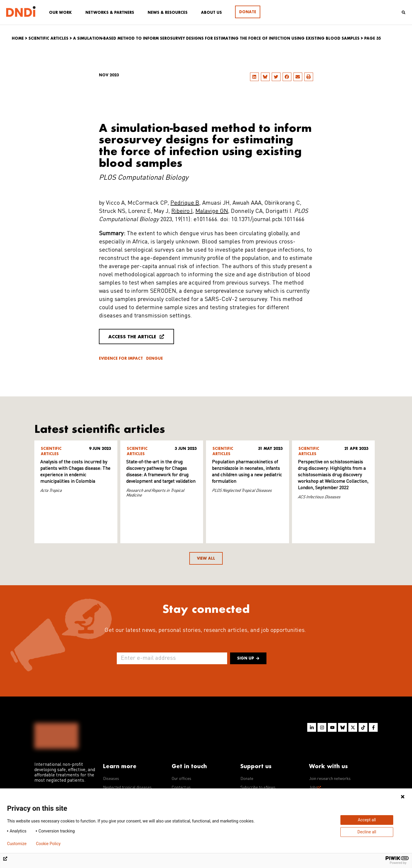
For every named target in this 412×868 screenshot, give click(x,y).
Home (18, 38)
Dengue (154, 358)
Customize (17, 844)
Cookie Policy (48, 844)
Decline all (367, 832)
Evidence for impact (121, 358)
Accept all (367, 820)
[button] (254, 77)
